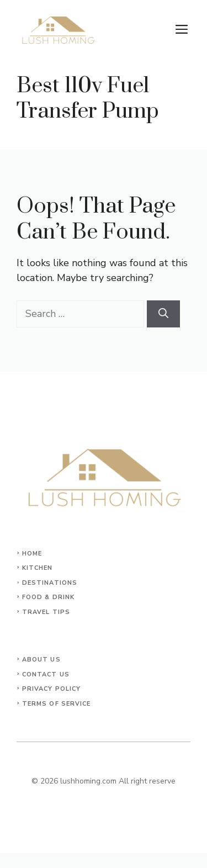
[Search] (163, 314)
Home (32, 554)
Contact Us (46, 674)
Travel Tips (46, 612)
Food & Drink (48, 597)
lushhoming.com (88, 781)
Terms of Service (57, 704)
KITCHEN (38, 568)
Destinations (50, 583)
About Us (41, 660)
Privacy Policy (51, 689)
